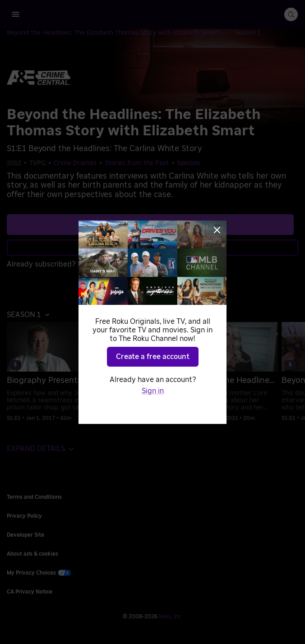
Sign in (153, 391)
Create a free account (153, 357)
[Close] (217, 230)
